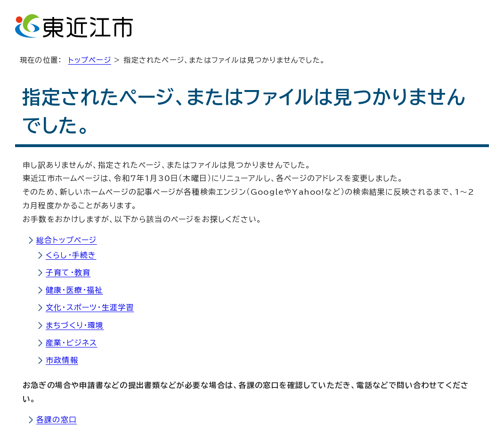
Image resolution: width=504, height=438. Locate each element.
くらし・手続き (71, 255)
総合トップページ (67, 240)
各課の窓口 (57, 420)
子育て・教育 (68, 273)
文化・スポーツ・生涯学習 (90, 307)
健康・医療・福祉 (74, 290)
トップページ (90, 60)
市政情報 (62, 360)
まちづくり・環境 (75, 325)
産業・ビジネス (71, 343)
